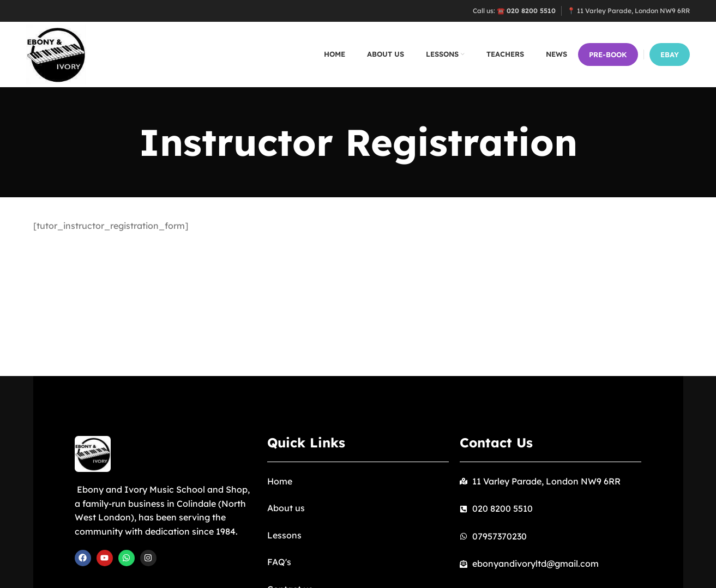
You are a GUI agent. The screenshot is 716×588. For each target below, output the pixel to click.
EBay (670, 54)
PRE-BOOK (608, 54)
